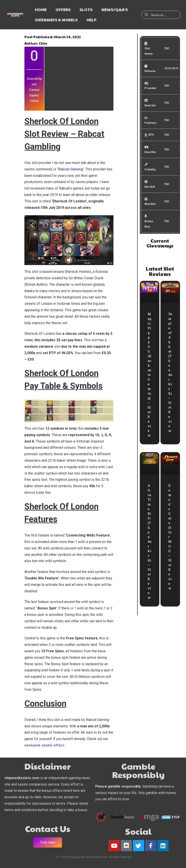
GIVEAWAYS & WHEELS (56, 20)
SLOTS (86, 9)
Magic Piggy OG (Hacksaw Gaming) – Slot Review (149, 375)
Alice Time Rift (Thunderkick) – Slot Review (149, 542)
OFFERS (63, 9)
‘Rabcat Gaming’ (70, 169)
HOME (41, 9)
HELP (92, 20)
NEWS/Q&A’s (115, 9)
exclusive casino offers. (45, 745)
